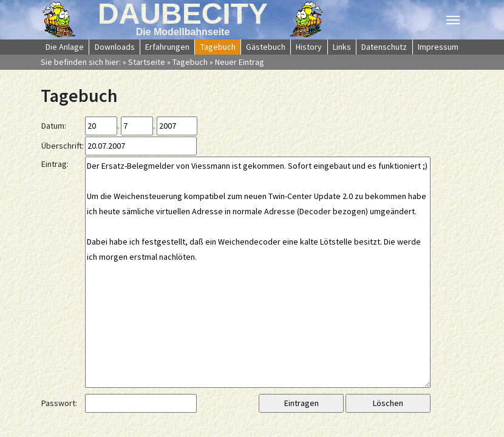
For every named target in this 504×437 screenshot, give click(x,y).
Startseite (147, 62)
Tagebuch (190, 62)
